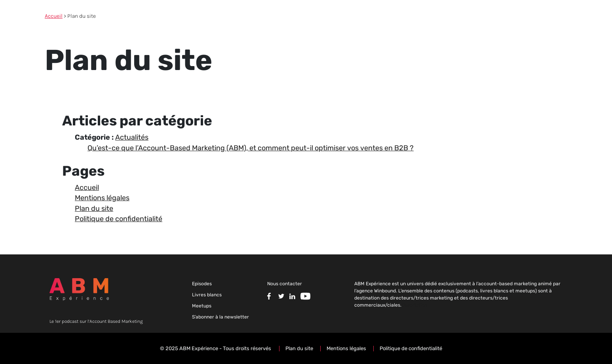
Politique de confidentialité (119, 219)
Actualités (132, 137)
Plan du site (94, 209)
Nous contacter (285, 284)
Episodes (202, 284)
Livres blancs (207, 295)
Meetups (202, 306)
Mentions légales (102, 198)
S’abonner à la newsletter (220, 317)
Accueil (54, 16)
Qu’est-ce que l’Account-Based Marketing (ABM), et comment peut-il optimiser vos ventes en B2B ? (251, 148)
